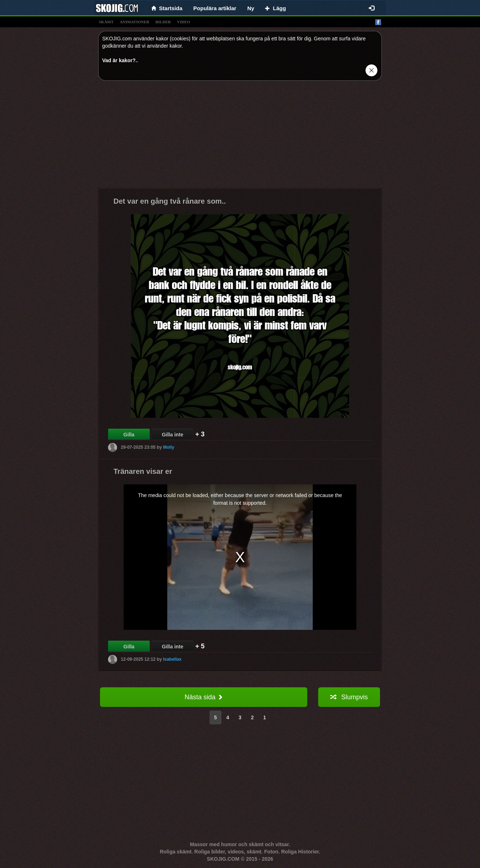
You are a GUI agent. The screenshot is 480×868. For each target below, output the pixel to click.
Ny (251, 8)
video (184, 22)
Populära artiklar (215, 8)
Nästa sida (203, 697)
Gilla (129, 435)
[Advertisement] (240, 137)
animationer (134, 22)
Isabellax (172, 659)
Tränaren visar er (143, 471)
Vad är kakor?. (120, 60)
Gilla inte (173, 435)
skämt (106, 22)
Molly (169, 447)
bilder (163, 22)
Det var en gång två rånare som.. (170, 201)
